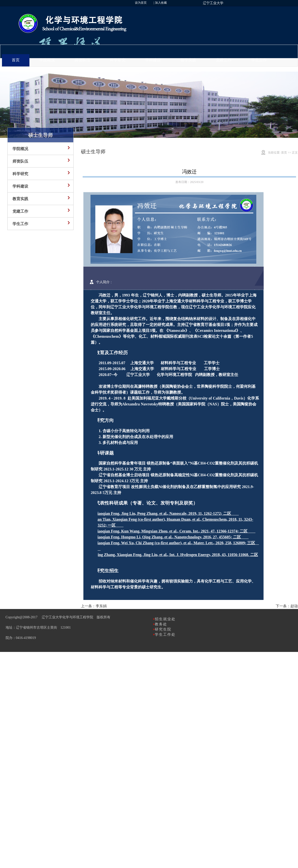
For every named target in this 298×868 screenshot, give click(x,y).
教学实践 (188, 60)
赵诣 (294, 606)
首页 (16, 60)
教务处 (161, 624)
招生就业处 (165, 619)
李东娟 (101, 606)
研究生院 (163, 629)
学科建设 (153, 60)
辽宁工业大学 (213, 3)
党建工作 (224, 60)
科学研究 (118, 60)
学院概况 (47, 60)
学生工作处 (165, 635)
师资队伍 (82, 60)
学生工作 (259, 60)
